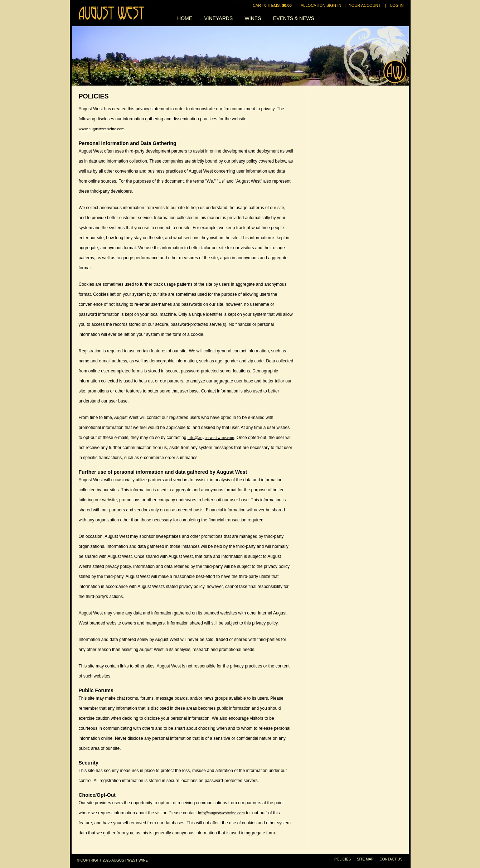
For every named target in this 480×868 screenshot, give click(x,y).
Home (185, 18)
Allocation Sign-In (321, 5)
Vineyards (218, 18)
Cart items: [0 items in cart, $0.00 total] (273, 5)
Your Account (365, 5)
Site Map (365, 859)
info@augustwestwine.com (211, 438)
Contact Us (391, 859)
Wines (253, 18)
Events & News (294, 18)
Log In (397, 5)
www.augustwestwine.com (102, 129)
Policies (343, 859)
